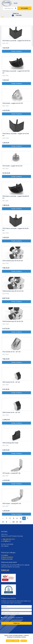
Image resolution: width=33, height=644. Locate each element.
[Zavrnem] (31, 639)
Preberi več (24, 641)
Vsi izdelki (24, 8)
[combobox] (10, 8)
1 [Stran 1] (7, 518)
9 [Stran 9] (6, 522)
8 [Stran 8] (3, 522)
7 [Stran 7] (28, 518)
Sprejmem (9, 641)
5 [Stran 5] (21, 518)
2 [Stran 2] (10, 518)
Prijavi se (16, 13)
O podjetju (5, 555)
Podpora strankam (7, 557)
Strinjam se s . (13, 618)
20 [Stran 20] (14, 522)
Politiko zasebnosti (17, 618)
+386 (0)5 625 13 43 (8, 539)
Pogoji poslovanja (7, 559)
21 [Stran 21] (17, 522)
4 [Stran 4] (17, 518)
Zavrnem (16, 641)
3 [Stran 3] (14, 518)
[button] (3, 17)
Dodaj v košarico (17, 51)
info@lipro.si (6, 541)
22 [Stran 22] (21, 522)
